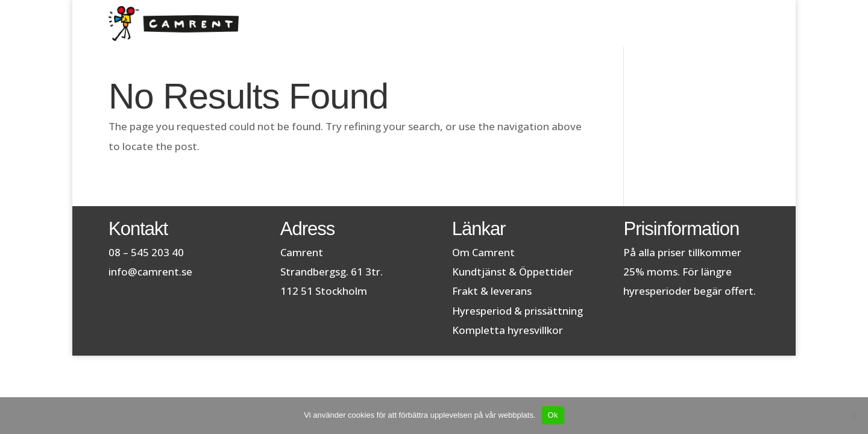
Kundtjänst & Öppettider (513, 272)
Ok (553, 415)
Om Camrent (483, 252)
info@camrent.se (150, 272)
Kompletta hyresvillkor (508, 330)
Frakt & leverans (492, 291)
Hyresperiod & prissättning (517, 311)
